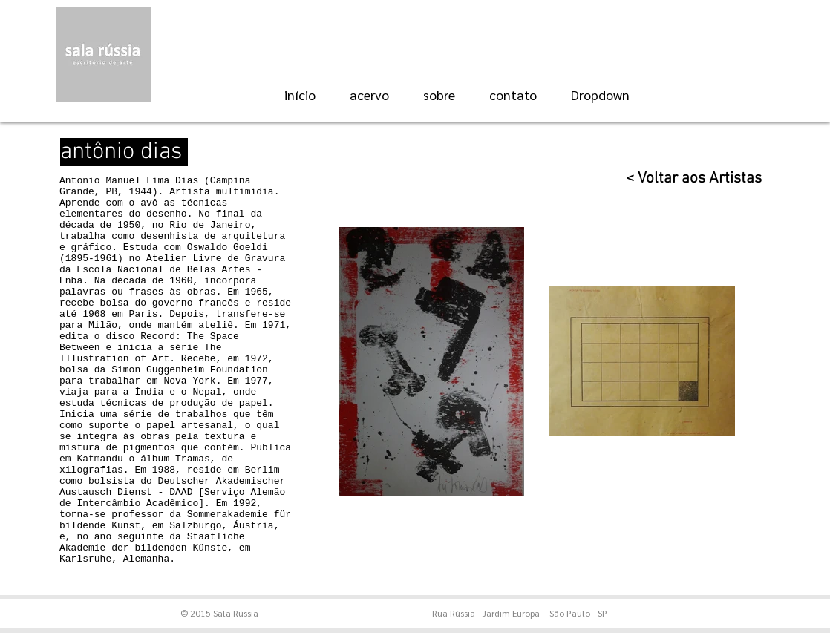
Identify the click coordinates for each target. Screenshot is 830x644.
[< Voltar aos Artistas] (686, 178)
